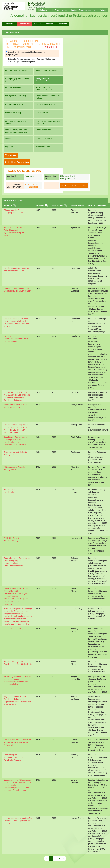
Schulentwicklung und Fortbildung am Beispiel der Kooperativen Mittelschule (18, 742)
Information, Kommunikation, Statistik (16, 122)
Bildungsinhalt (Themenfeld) (16, 96)
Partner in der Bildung (13, 113)
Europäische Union (43, 113)
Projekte (38, 24)
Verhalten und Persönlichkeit (46, 104)
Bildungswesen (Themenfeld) (46, 70)
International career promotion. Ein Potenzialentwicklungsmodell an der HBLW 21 (18, 821)
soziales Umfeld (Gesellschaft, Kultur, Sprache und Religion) (16, 131)
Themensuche (24, 24)
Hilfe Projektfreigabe (59, 10)
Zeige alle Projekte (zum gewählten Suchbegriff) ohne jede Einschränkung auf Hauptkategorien (31, 60)
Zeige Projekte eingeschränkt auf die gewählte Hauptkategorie (26, 53)
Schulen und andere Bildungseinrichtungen (44, 88)
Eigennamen (10, 147)
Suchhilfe (53, 47)
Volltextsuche (9, 24)
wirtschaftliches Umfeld (44, 130)
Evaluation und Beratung (14, 104)
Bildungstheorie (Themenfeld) (16, 70)
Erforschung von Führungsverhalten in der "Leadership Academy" (14, 757)
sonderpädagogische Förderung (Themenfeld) (17, 80)
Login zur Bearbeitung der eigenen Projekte (89, 10)
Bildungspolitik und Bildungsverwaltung (43, 80)
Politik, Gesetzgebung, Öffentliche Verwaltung (48, 122)
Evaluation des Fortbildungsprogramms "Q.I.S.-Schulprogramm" (17, 339)
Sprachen (9, 138)
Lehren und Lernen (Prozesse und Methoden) (48, 97)
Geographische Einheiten (45, 138)
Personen (49, 24)
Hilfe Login (42, 10)
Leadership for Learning (14, 629)
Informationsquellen (43, 147)
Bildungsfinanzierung (13, 87)
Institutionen (62, 24)
